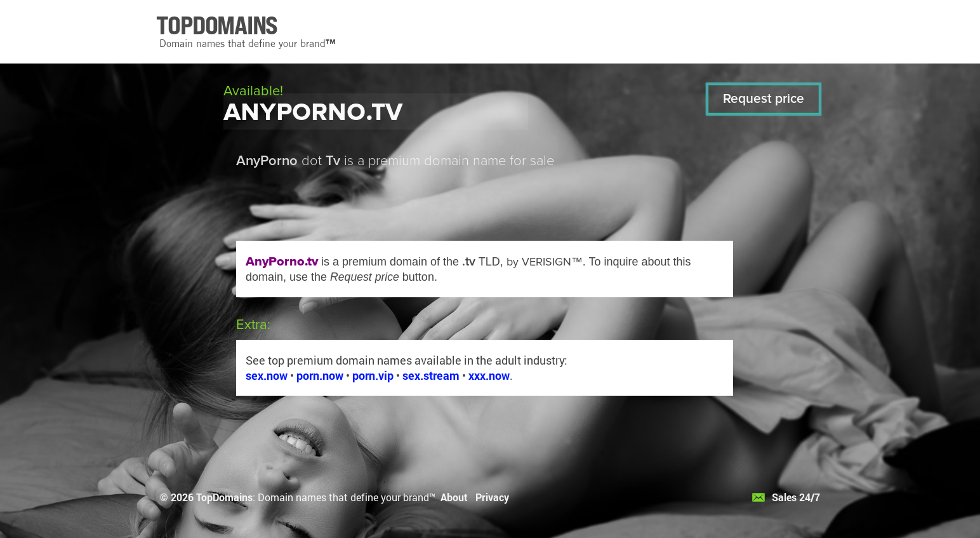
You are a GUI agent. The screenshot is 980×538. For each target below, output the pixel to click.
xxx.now (489, 375)
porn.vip (373, 375)
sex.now (267, 375)
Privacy (492, 497)
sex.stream (431, 375)
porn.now (320, 375)
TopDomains (224, 497)
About (454, 497)
